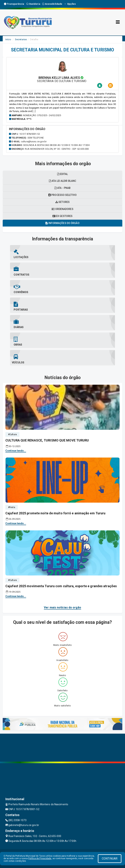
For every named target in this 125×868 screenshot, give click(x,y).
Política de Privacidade (40, 858)
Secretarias (21, 39)
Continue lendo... (16, 451)
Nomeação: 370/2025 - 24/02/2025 (42, 115)
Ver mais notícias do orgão (62, 607)
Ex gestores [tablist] (62, 216)
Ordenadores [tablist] (62, 209)
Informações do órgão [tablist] (62, 223)
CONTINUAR (110, 859)
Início (8, 39)
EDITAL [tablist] (63, 174)
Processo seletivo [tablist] (62, 195)
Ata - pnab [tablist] (62, 188)
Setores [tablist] (62, 202)
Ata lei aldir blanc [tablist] (62, 181)
